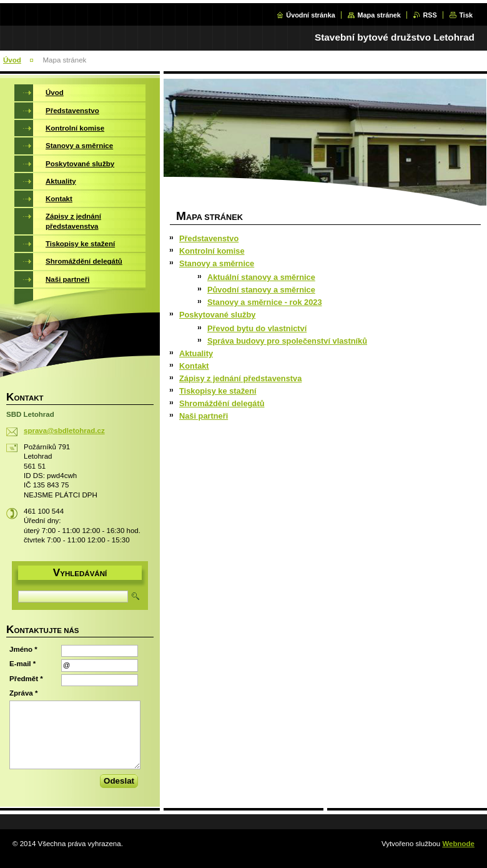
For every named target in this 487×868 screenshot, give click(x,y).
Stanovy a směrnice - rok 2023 (265, 302)
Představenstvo (209, 238)
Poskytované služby (217, 315)
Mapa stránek (379, 15)
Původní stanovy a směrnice (261, 290)
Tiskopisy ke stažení (218, 391)
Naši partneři (204, 416)
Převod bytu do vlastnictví (257, 328)
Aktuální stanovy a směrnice (261, 277)
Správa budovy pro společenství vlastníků (287, 341)
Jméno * (23, 649)
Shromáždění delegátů (222, 403)
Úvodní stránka (311, 15)
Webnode (458, 844)
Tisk (466, 15)
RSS (430, 15)
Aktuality (196, 353)
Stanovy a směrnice (217, 263)
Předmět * (26, 679)
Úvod (12, 60)
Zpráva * (23, 693)
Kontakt (194, 366)
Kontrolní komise (212, 251)
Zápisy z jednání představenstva (240, 378)
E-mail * (22, 664)
